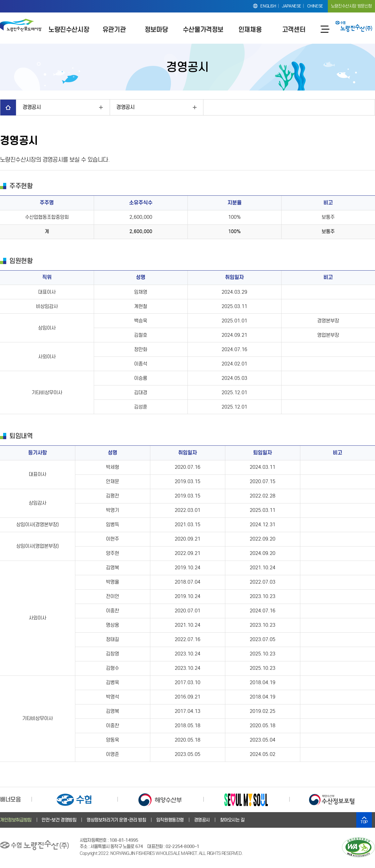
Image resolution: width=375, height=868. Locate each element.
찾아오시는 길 (232, 820)
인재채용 (250, 29)
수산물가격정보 (203, 29)
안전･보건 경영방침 (59, 820)
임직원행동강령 (170, 820)
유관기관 (114, 29)
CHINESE (315, 6)
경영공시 (32, 107)
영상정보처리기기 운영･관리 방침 (116, 820)
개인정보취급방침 (16, 820)
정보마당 (156, 29)
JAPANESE (292, 6)
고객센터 (294, 29)
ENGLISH (268, 6)
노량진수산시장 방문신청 (351, 6)
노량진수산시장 (69, 29)
